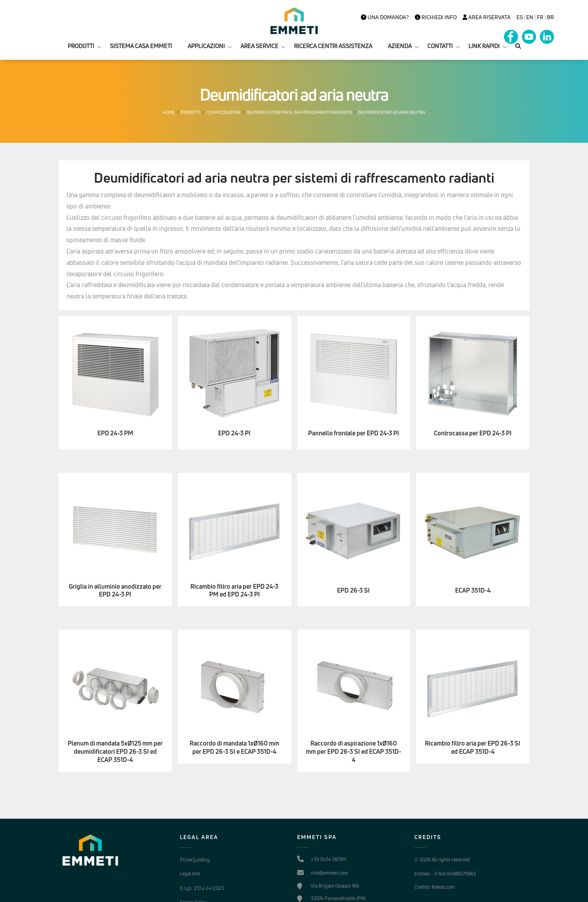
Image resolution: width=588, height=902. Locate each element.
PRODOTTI (81, 46)
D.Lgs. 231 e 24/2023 (202, 888)
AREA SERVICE (259, 46)
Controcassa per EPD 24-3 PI (473, 433)
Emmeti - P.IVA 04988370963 (445, 874)
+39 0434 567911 (328, 859)
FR (540, 17)
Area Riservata (487, 17)
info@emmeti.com (329, 873)
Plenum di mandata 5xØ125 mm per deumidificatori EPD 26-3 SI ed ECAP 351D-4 (115, 751)
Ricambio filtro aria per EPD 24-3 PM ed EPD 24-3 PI (234, 591)
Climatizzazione (223, 112)
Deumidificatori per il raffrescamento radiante (299, 112)
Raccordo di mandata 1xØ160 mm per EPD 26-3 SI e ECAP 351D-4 (234, 747)
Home (169, 112)
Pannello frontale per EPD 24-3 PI (354, 433)
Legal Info (190, 874)
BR (550, 17)
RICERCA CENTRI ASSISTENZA (333, 46)
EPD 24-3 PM (115, 433)
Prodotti (190, 112)
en (530, 17)
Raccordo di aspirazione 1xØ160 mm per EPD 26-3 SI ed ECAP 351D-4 (353, 751)
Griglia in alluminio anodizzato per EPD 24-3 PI (115, 591)
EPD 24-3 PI (234, 433)
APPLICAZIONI (206, 46)
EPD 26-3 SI (353, 590)
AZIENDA (400, 46)
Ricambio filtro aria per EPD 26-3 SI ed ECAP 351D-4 (473, 747)
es (520, 17)
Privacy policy (195, 860)
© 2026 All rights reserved (442, 860)
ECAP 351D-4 (473, 590)
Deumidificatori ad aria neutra (392, 112)
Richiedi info (436, 17)
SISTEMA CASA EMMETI (141, 46)
